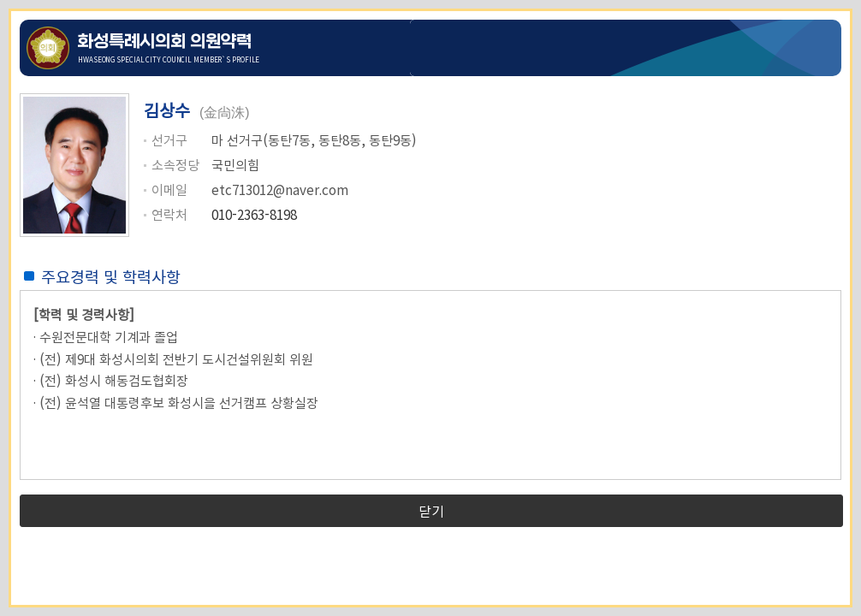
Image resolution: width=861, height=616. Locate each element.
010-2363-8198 (254, 214)
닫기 (431, 511)
